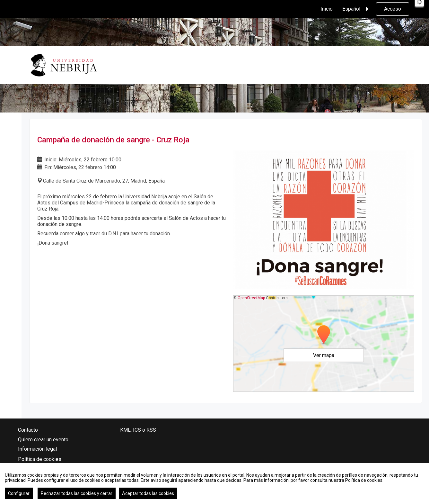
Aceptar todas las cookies (148, 493)
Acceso (393, 9)
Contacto (28, 430)
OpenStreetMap (251, 298)
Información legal (37, 449)
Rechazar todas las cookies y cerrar (77, 493)
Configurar (19, 493)
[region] (214, 483)
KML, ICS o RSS (138, 430)
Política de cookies (40, 459)
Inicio (327, 9)
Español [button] (356, 9)
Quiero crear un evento (43, 440)
